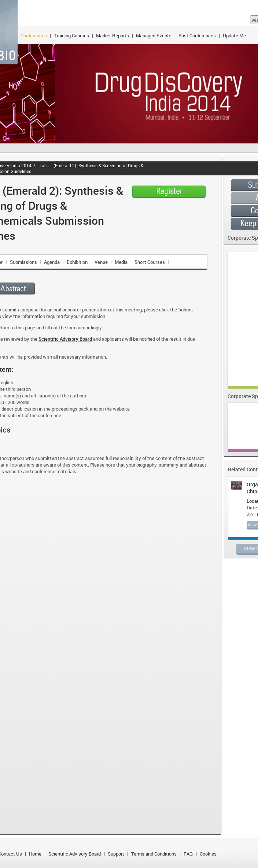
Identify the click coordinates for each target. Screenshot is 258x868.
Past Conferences (197, 35)
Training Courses (71, 35)
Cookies (208, 854)
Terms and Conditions (154, 854)
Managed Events (154, 35)
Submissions (23, 262)
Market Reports (113, 35)
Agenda (52, 262)
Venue (101, 262)
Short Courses (150, 262)
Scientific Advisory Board (75, 854)
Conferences (34, 35)
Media (121, 262)
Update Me (234, 35)
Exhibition (77, 262)
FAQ (188, 854)
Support (116, 854)
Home (35, 854)
